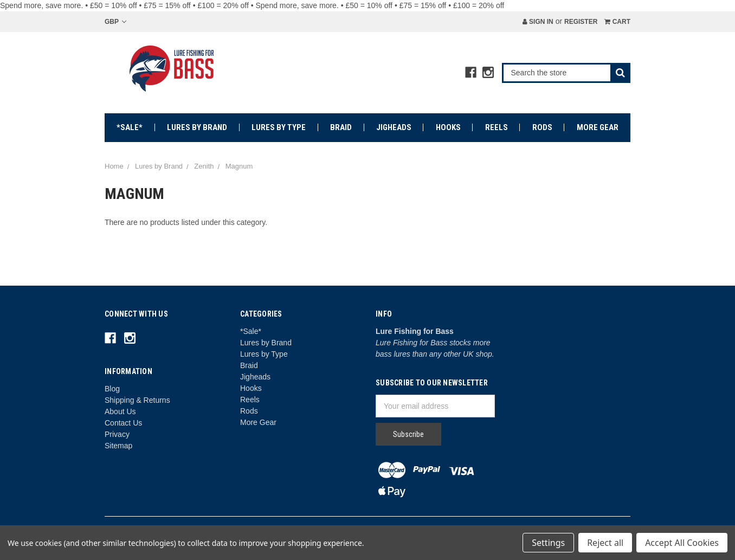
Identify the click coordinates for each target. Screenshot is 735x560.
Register (581, 22)
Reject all (605, 543)
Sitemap (118, 446)
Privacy (117, 434)
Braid (341, 127)
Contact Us (123, 423)
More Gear (598, 127)
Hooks (448, 127)
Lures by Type (279, 127)
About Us (120, 411)
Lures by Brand (197, 127)
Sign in (538, 22)
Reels (497, 127)
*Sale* (130, 127)
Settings (548, 543)
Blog (112, 389)
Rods (542, 127)
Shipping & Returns (137, 400)
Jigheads (394, 127)
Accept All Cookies (682, 543)
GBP (115, 22)
